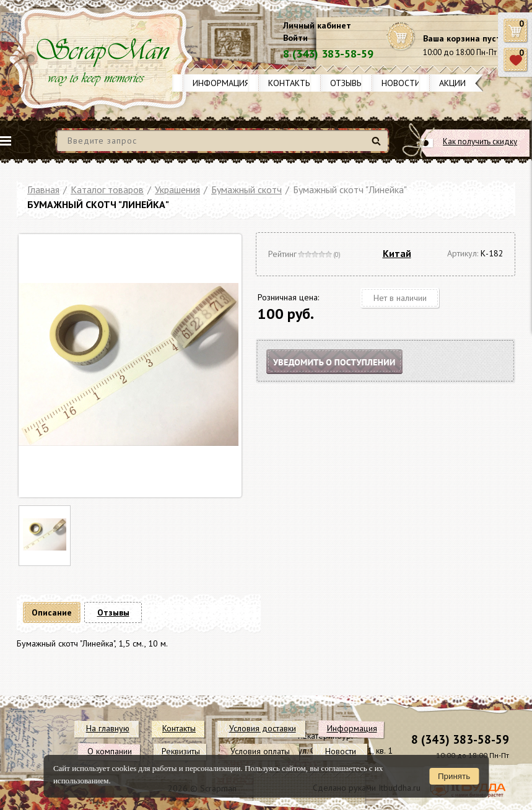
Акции (452, 83)
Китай (397, 253)
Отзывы (347, 83)
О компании (110, 751)
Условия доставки (263, 728)
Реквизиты (181, 751)
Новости (401, 83)
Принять (454, 776)
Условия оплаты (260, 751)
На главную (108, 728)
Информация (221, 83)
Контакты (290, 83)
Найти (378, 146)
